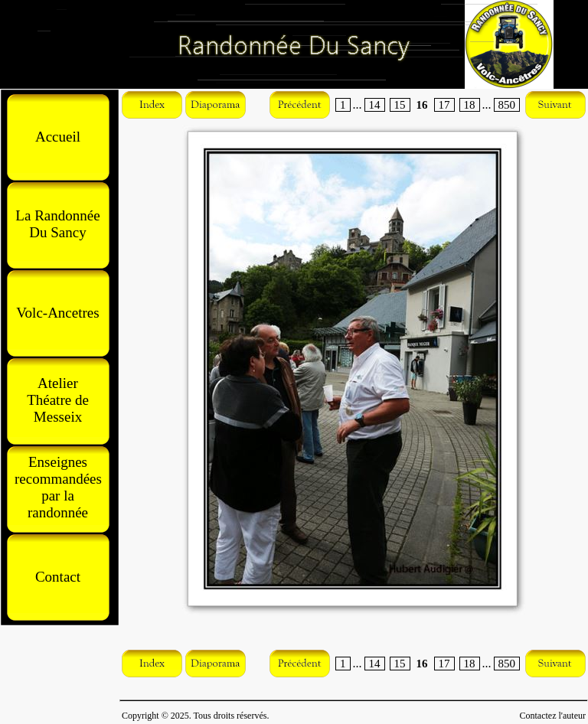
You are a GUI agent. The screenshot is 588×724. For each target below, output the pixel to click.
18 (470, 105)
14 (375, 105)
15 (400, 105)
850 (507, 105)
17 (444, 105)
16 (422, 105)
